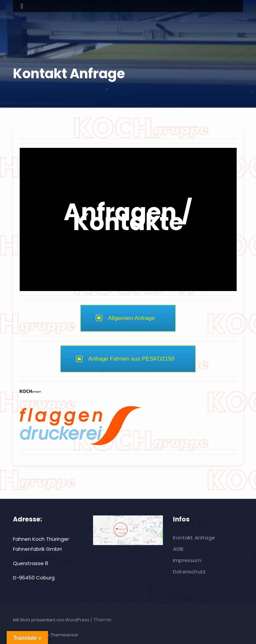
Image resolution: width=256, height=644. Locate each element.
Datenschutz (189, 572)
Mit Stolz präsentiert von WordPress (52, 620)
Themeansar (64, 635)
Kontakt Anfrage (194, 538)
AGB (178, 549)
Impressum (187, 560)
